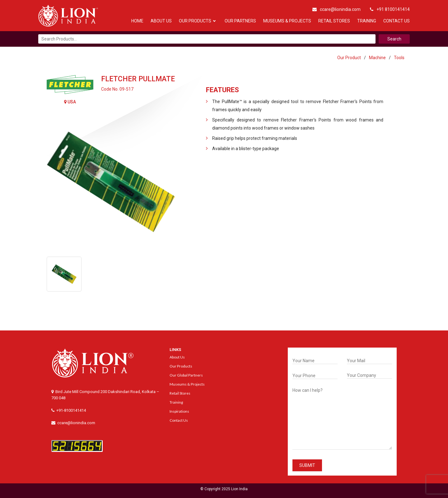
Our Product (349, 58)
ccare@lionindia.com (336, 9)
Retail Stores (334, 21)
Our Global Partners (186, 375)
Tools (399, 58)
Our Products (195, 21)
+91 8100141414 (390, 9)
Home (137, 21)
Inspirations (179, 411)
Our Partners (240, 21)
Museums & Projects (287, 21)
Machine (377, 58)
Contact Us (397, 21)
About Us (161, 21)
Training (367, 21)
